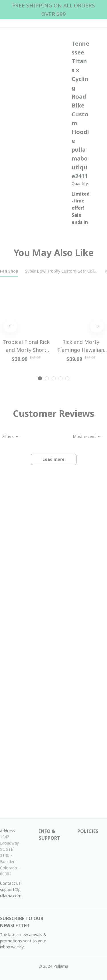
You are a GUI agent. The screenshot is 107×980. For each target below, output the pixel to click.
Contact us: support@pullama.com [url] (11, 889)
